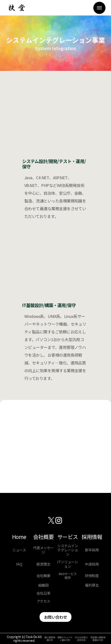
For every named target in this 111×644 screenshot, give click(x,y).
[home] (15, 8)
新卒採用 (92, 550)
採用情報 (92, 537)
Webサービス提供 (68, 576)
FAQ (19, 564)
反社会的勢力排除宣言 (81, 639)
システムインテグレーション (68, 550)
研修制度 (92, 576)
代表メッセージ (43, 550)
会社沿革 (43, 593)
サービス (68, 537)
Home (19, 537)
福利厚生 (92, 585)
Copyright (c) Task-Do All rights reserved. (24, 639)
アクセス (43, 601)
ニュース (19, 550)
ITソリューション (68, 564)
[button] (99, 8)
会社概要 (43, 537)
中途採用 (92, 564)
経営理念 (43, 564)
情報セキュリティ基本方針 (65, 639)
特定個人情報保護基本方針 (98, 639)
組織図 (43, 585)
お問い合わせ (56, 617)
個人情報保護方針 (50, 639)
